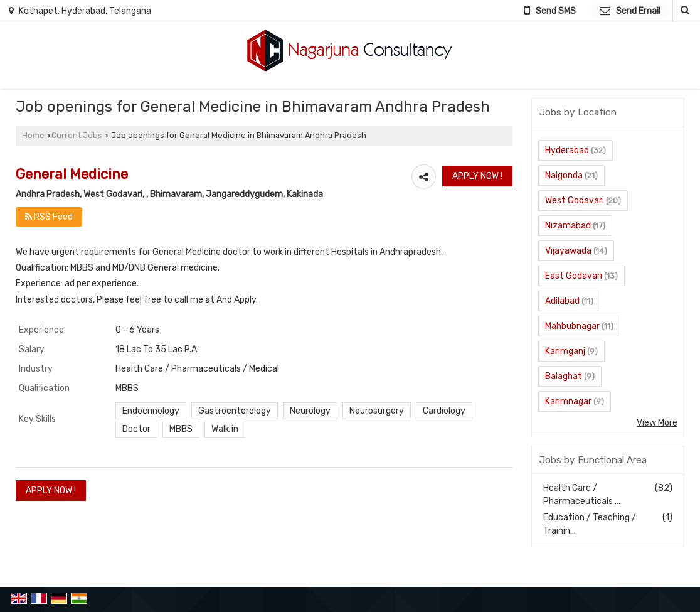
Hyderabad (567, 150)
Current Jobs (77, 135)
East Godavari (574, 276)
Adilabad (562, 301)
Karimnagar (568, 401)
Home (33, 135)
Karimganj (565, 351)
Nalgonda (564, 175)
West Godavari (575, 201)
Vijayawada (568, 251)
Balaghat (564, 376)
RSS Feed (49, 217)
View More (657, 423)
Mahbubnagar (572, 326)
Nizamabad (568, 226)
